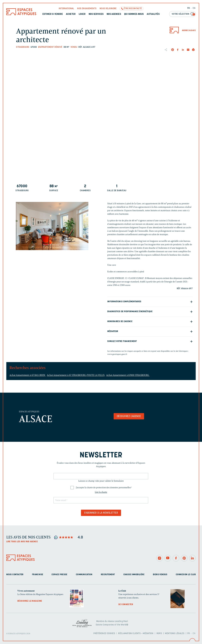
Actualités (153, 14)
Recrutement (108, 575)
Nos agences (114, 14)
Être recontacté (133, 9)
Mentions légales (175, 634)
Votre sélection (183, 14)
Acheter (71, 14)
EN (194, 8)
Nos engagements (87, 9)
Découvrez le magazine (30, 601)
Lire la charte (101, 492)
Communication (84, 575)
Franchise (38, 575)
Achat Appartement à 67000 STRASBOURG (128, 375)
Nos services (96, 14)
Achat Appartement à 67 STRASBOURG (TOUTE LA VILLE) (76, 375)
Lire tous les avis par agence (22, 542)
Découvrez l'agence (129, 416)
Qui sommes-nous (134, 14)
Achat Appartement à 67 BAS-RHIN (28, 375)
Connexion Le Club (186, 575)
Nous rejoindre (108, 9)
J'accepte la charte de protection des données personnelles (104, 488)
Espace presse (59, 575)
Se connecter (126, 605)
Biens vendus (160, 575)
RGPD (159, 634)
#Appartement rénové (50, 47)
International (66, 9)
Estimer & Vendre (53, 14)
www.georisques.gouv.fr (117, 354)
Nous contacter (15, 575)
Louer (82, 14)
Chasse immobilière (134, 575)
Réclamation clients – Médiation (136, 634)
